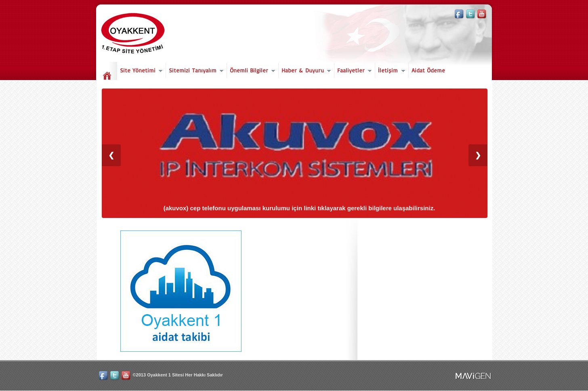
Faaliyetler (353, 71)
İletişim (390, 71)
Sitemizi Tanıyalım (195, 71)
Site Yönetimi (140, 71)
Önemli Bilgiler (251, 71)
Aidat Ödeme (428, 70)
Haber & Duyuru (305, 71)
